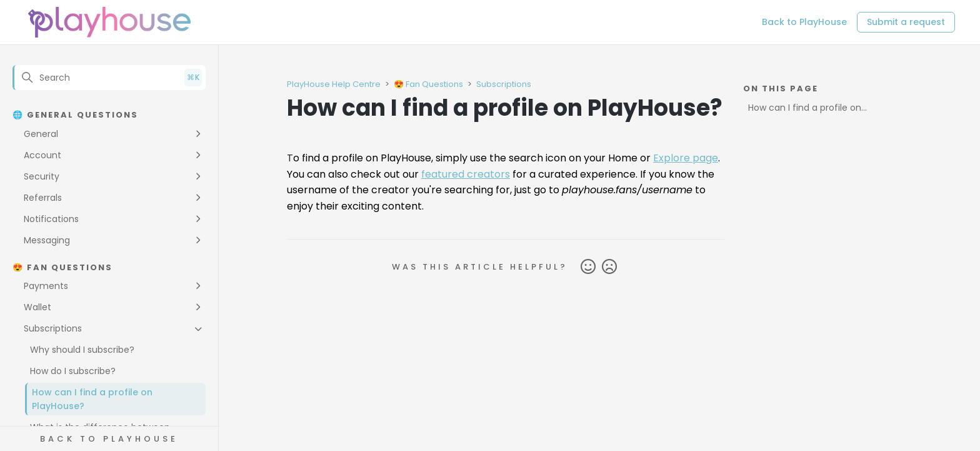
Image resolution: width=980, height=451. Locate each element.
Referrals (43, 198)
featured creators (466, 174)
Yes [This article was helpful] (588, 267)
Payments (46, 286)
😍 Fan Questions (428, 84)
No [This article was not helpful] (609, 267)
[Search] (109, 78)
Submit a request (906, 22)
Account (42, 155)
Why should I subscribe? (82, 350)
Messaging (47, 240)
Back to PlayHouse (804, 22)
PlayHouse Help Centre (334, 84)
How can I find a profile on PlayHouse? (92, 399)
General (41, 134)
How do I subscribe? (73, 371)
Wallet (37, 307)
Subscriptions (53, 328)
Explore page (686, 158)
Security (42, 176)
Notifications (51, 219)
